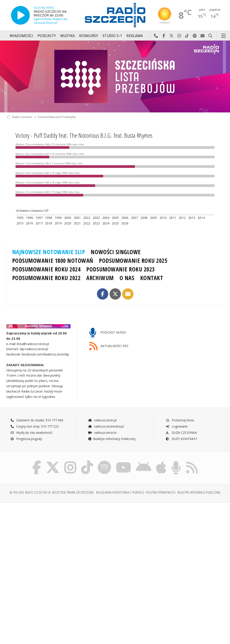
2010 (163, 218)
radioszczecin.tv (102, 433)
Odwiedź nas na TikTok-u (187, 36)
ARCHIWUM (100, 278)
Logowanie (177, 426)
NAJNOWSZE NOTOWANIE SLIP (49, 252)
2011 (173, 218)
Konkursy (89, 36)
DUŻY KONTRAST (181, 439)
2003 (96, 218)
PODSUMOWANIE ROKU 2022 (46, 278)
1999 (58, 218)
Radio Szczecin (19, 117)
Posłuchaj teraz (180, 420)
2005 (115, 218)
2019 (58, 223)
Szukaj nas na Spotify (195, 36)
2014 (201, 218)
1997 (39, 218)
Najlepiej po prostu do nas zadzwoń (156, 36)
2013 (192, 218)
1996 (29, 218)
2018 (49, 223)
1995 (20, 218)
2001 (77, 218)
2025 (115, 223)
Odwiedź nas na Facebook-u (164, 36)
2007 (134, 218)
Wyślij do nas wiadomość (203, 36)
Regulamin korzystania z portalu (120, 493)
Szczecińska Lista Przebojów (57, 117)
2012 (182, 218)
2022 (87, 223)
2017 (39, 223)
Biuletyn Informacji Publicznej (112, 439)
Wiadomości (21, 36)
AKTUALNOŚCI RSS (109, 346)
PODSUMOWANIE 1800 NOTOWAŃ (53, 261)
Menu (224, 36)
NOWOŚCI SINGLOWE (116, 252)
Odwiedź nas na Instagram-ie (179, 36)
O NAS (127, 278)
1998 (49, 218)
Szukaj (210, 36)
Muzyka (68, 36)
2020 (68, 223)
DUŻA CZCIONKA (181, 433)
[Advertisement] (60, 540)
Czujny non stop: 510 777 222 (35, 426)
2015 (20, 223)
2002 (87, 218)
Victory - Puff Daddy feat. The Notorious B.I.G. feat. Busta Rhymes (84, 135)
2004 (106, 218)
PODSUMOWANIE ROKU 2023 (121, 269)
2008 (144, 218)
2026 (125, 223)
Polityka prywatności (161, 493)
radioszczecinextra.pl (106, 426)
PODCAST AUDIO (108, 333)
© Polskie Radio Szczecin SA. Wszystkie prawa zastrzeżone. (52, 493)
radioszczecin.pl (102, 420)
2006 (125, 218)
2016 (29, 223)
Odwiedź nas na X (172, 36)
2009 (153, 218)
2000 (68, 218)
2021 (77, 223)
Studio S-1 (112, 36)
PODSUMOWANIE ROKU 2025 (133, 261)
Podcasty (47, 36)
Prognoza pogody (26, 439)
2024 (106, 223)
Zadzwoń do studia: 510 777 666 (37, 420)
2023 (96, 223)
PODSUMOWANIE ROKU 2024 (46, 269)
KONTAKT (152, 278)
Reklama (135, 36)
